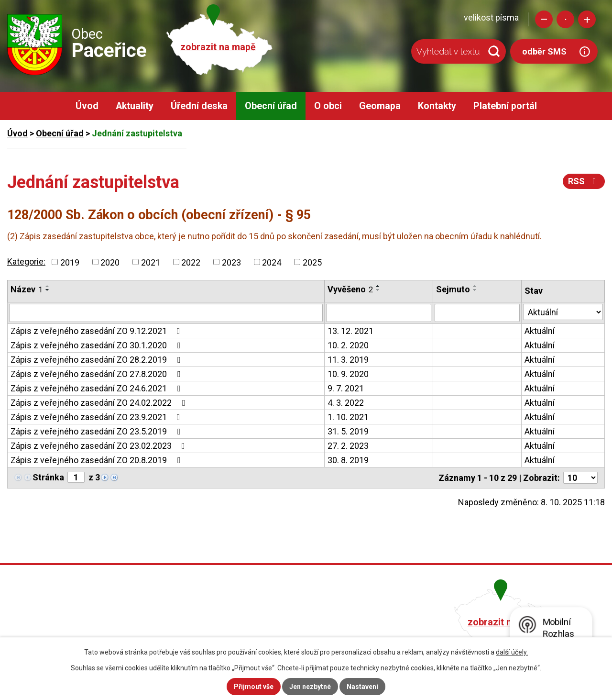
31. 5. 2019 (348, 431)
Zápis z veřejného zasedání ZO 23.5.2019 (97, 431)
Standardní (565, 19)
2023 (231, 262)
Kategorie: (26, 261)
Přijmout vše (254, 687)
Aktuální (540, 331)
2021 (151, 262)
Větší (587, 19)
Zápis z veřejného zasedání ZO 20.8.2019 (97, 460)
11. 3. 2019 (348, 360)
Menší (544, 19)
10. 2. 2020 (348, 345)
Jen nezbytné (310, 687)
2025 (312, 262)
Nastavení (362, 687)
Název (27, 289)
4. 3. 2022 (346, 403)
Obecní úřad (271, 106)
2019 (70, 262)
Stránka (48, 477)
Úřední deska (199, 106)
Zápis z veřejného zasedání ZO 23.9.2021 (97, 417)
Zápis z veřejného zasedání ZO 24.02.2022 (100, 403)
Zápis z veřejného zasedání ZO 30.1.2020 (97, 345)
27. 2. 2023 (348, 446)
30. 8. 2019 (348, 460)
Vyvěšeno (350, 289)
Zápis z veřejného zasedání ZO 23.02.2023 (100, 446)
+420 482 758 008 (257, 621)
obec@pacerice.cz (259, 635)
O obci (328, 106)
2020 (110, 262)
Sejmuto (453, 289)
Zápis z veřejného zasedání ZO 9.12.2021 (97, 331)
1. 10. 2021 (348, 417)
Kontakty (437, 106)
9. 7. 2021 (346, 388)
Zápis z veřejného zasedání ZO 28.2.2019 (97, 360)
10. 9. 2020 (348, 374)
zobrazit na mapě (218, 47)
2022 (191, 262)
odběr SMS (544, 51)
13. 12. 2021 (350, 331)
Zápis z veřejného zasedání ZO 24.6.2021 (97, 388)
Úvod (87, 106)
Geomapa (380, 106)
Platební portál (505, 106)
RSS (584, 181)
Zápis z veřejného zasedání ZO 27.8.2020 (97, 374)
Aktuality (135, 106)
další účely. (512, 652)
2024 (272, 262)
